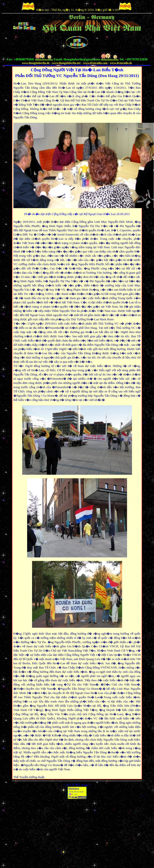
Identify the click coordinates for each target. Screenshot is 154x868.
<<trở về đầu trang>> (77, 785)
